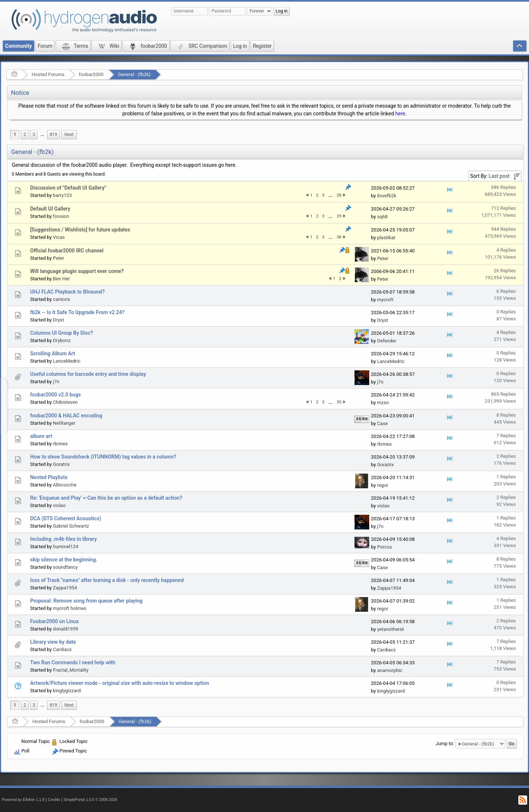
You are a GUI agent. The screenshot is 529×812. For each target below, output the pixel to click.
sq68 (382, 217)
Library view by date (53, 642)
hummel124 (66, 547)
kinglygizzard (67, 691)
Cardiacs (62, 649)
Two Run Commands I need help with (73, 662)
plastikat (386, 238)
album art (41, 436)
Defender (387, 341)
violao (59, 505)
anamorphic (390, 670)
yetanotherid (390, 629)
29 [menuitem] (339, 216)
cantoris (62, 299)
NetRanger (64, 423)
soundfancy (65, 567)
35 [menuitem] (339, 402)
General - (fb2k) (134, 74)
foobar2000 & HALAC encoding (66, 416)
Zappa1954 (65, 588)
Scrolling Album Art (53, 353)
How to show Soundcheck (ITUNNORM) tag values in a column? (103, 457)
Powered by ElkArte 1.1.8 (23, 800)
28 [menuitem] (339, 195)
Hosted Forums (48, 74)
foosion (61, 216)
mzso (383, 403)
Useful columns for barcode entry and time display (88, 374)
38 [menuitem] (339, 237)
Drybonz (62, 340)
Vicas (59, 237)
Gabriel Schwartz (71, 526)
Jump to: (445, 743)
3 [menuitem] (34, 134)
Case (382, 423)
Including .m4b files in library (64, 539)
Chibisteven (65, 402)
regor (382, 485)
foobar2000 (91, 74)
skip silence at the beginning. (64, 560)
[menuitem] (42, 135)
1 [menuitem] (15, 134)
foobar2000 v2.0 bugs (55, 395)
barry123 (62, 195)
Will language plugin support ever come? (77, 271)
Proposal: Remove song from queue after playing (86, 601)
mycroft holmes (70, 608)
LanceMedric (67, 361)
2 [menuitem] (25, 134)
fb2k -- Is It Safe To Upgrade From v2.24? (77, 312)
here (400, 114)
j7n (56, 382)
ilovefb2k (386, 196)
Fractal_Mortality (71, 670)
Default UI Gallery (50, 209)
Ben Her (61, 279)
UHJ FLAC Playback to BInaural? (67, 292)
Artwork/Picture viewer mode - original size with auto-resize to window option (120, 683)
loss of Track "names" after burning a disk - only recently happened (107, 580)
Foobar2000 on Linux (54, 621)
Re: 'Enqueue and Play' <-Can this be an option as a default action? (106, 498)
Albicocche (65, 485)
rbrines (60, 444)
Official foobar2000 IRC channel (67, 251)
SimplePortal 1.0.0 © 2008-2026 (90, 800)
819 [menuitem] (53, 134)
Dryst (58, 320)
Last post (499, 176)
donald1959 (66, 629)
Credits (54, 800)
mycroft (385, 300)
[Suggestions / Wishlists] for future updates (80, 230)
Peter (59, 258)
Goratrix (61, 464)
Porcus (384, 547)
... (42, 134)
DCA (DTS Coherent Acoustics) (66, 518)
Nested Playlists (49, 477)
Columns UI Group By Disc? (62, 333)
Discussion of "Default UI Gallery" (68, 188)
